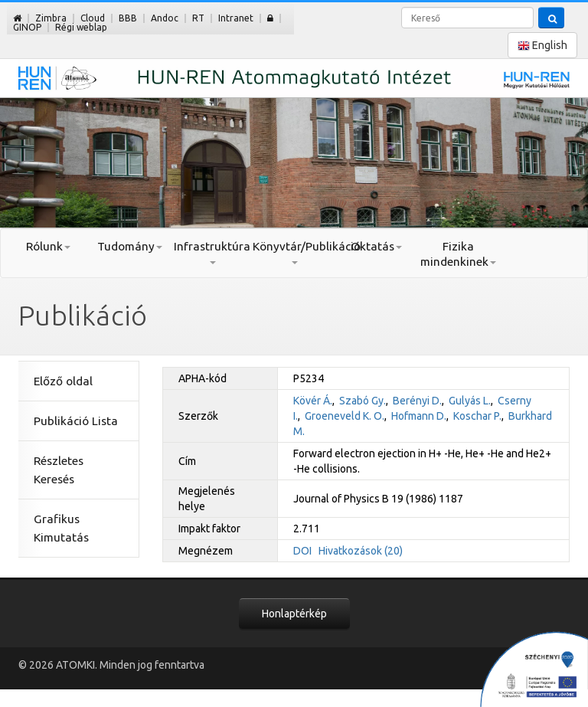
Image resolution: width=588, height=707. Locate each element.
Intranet (236, 18)
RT (198, 18)
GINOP (27, 27)
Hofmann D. (419, 416)
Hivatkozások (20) (361, 551)
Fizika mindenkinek (458, 254)
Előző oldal (63, 381)
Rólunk (48, 246)
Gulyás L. (470, 401)
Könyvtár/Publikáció (294, 252)
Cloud (93, 18)
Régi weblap (81, 27)
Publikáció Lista (76, 421)
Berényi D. (417, 401)
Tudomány (130, 246)
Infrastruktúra (212, 252)
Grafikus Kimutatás (61, 528)
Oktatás (376, 246)
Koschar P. (477, 416)
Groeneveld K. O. (345, 416)
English (542, 46)
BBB (128, 18)
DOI (302, 551)
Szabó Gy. (363, 401)
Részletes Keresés (59, 470)
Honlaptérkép (294, 614)
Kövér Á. (313, 401)
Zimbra (51, 18)
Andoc (165, 18)
